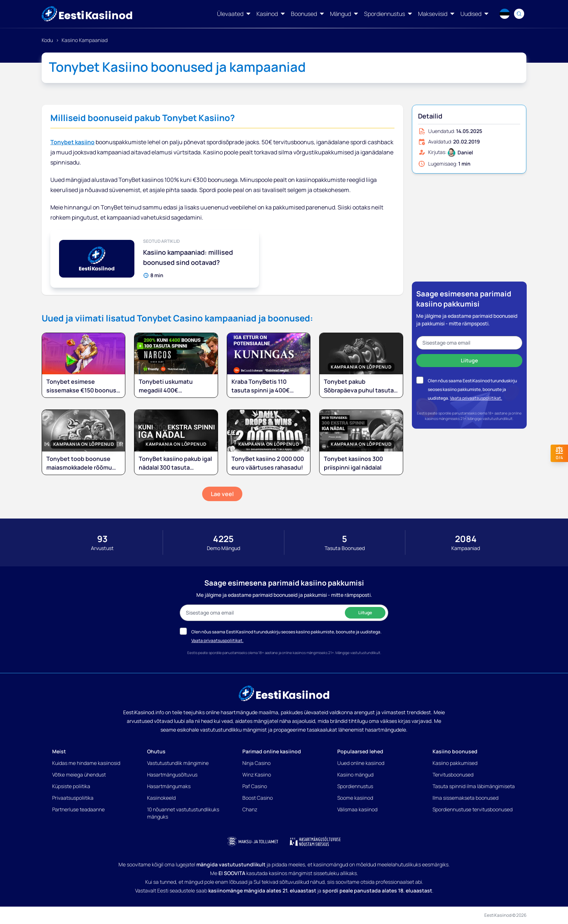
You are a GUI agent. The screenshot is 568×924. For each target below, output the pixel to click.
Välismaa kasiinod (357, 809)
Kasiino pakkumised (455, 763)
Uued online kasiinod (361, 763)
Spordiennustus (355, 786)
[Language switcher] (505, 14)
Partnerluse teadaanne (78, 809)
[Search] (519, 14)
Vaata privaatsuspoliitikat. (476, 398)
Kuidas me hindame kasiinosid (86, 763)
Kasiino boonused (455, 751)
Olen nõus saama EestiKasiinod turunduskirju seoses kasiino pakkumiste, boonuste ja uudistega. (472, 389)
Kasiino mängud (355, 775)
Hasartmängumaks (169, 786)
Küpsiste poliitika (71, 786)
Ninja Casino (256, 763)
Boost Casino (258, 798)
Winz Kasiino (257, 775)
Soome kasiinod (355, 798)
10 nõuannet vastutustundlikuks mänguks (183, 813)
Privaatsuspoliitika (73, 798)
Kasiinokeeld (161, 798)
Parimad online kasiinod (272, 751)
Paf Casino (255, 786)
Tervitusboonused (453, 775)
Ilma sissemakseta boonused (465, 798)
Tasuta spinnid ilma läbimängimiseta (474, 786)
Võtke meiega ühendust (79, 775)
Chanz (250, 809)
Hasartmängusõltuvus (172, 775)
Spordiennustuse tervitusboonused (473, 809)
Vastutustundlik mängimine (178, 763)
